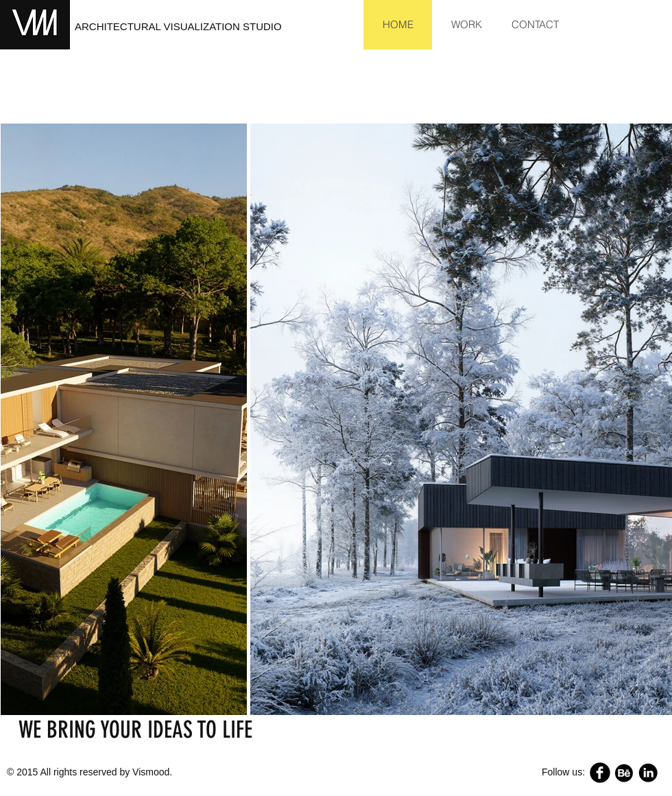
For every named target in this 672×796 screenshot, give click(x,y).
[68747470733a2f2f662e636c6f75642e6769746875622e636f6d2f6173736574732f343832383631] (624, 773)
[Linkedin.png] (648, 773)
